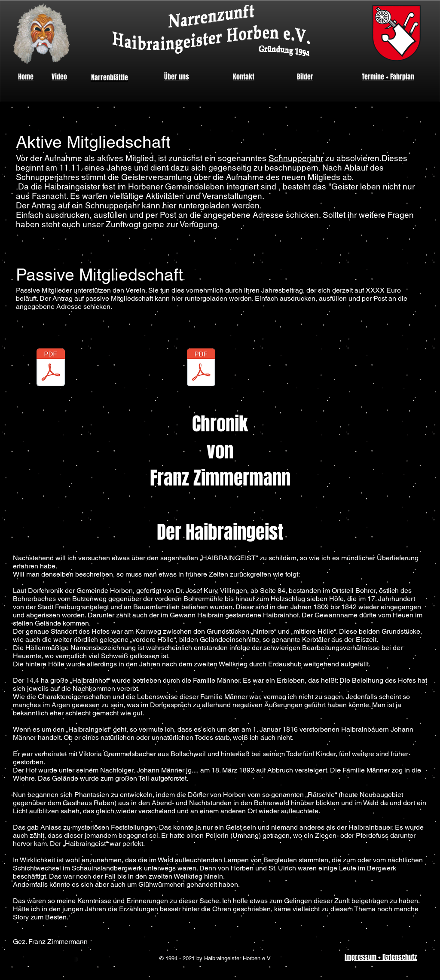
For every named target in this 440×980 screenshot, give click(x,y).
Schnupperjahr (296, 158)
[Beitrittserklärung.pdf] (50, 373)
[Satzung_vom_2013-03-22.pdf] (201, 373)
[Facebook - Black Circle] (421, 518)
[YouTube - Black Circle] (421, 542)
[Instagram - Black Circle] (421, 493)
